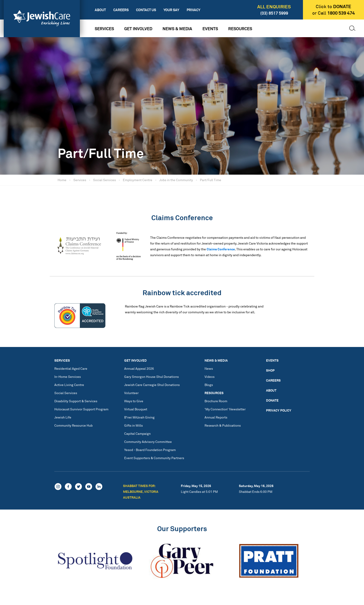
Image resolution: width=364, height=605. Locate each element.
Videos (210, 377)
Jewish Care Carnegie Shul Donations (152, 385)
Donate (272, 400)
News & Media (177, 29)
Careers (121, 10)
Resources (240, 29)
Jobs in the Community (176, 180)
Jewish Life (63, 417)
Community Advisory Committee (148, 442)
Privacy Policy (279, 410)
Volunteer (131, 393)
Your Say (171, 10)
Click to (333, 7)
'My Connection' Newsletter (225, 409)
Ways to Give (134, 401)
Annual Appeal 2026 (139, 368)
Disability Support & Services (76, 401)
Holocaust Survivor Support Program (81, 409)
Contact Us (146, 10)
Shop (270, 370)
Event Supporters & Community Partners (154, 458)
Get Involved (138, 29)
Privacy (193, 10)
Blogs (209, 385)
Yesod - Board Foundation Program (150, 450)
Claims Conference (221, 249)
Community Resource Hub (73, 425)
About (100, 10)
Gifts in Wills (133, 425)
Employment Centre (138, 180)
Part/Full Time (211, 180)
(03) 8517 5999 (274, 13)
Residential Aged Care (71, 368)
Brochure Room (216, 401)
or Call (333, 13)
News (209, 368)
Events (210, 29)
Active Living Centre (69, 385)
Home (62, 180)
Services (104, 29)
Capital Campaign (137, 433)
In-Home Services (68, 377)
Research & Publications (223, 425)
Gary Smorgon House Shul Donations (151, 377)
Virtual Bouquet (136, 409)
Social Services (104, 180)
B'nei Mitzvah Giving (139, 417)
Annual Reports (216, 417)
